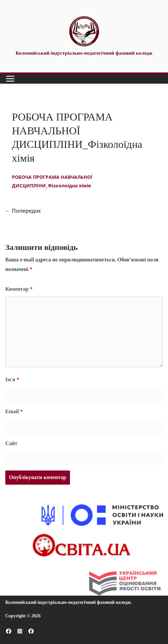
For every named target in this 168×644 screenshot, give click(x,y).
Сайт (11, 443)
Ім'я (12, 379)
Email (14, 411)
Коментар (19, 289)
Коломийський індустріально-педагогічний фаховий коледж (68, 602)
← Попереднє (23, 211)
